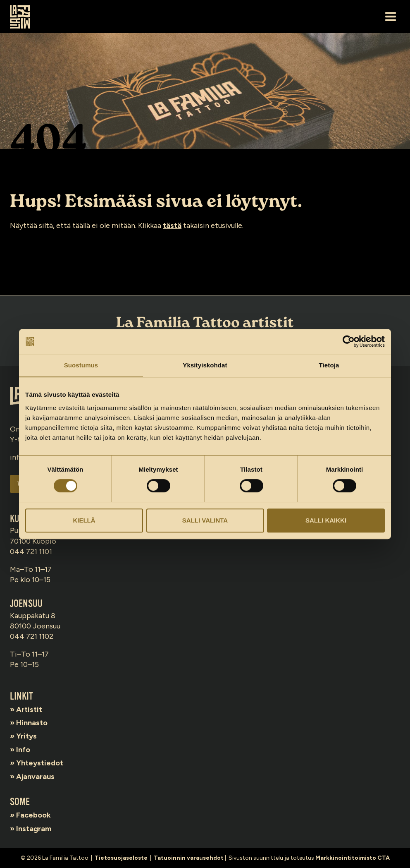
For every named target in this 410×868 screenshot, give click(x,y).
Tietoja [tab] (329, 365)
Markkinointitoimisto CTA (353, 858)
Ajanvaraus (35, 777)
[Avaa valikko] (390, 16)
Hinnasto (32, 723)
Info (23, 750)
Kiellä (84, 520)
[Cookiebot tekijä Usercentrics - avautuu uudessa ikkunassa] (349, 341)
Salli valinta (205, 520)
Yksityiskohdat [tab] (205, 365)
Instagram (34, 829)
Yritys (26, 736)
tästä (172, 225)
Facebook (33, 815)
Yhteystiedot (40, 763)
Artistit (29, 710)
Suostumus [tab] (81, 365)
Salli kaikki (326, 520)
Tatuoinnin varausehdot (189, 858)
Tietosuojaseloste (121, 858)
